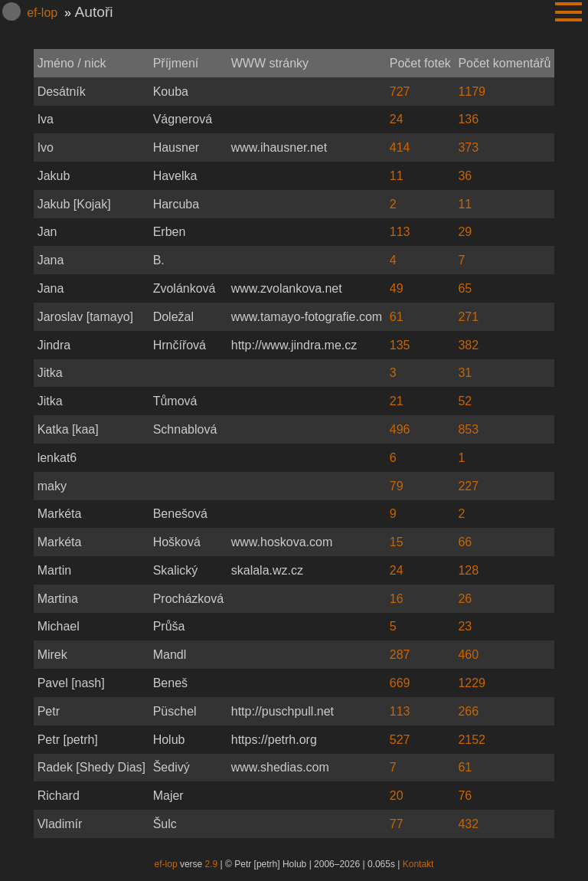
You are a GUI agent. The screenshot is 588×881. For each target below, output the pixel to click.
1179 (472, 92)
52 (465, 401)
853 (468, 429)
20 (397, 796)
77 (397, 824)
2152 (472, 740)
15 (397, 542)
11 (397, 176)
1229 (472, 683)
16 (397, 599)
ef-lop (42, 13)
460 (468, 655)
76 (465, 796)
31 (465, 373)
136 (468, 119)
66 (465, 542)
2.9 (212, 864)
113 (400, 232)
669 (400, 683)
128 (468, 570)
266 (468, 711)
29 (465, 232)
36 (465, 176)
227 (468, 486)
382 (468, 345)
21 (397, 401)
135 (400, 345)
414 (400, 147)
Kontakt (418, 864)
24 (397, 119)
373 (468, 147)
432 (468, 824)
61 (397, 317)
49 (397, 288)
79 (397, 486)
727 (400, 92)
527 (400, 740)
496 (400, 429)
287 (400, 655)
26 (465, 599)
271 (468, 317)
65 (465, 288)
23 (465, 626)
